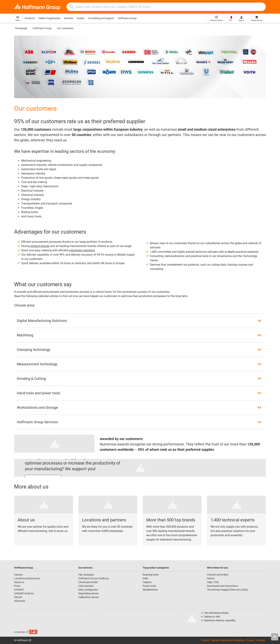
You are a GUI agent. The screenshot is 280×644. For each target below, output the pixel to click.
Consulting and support (101, 18)
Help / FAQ (213, 582)
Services (69, 18)
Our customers (65, 28)
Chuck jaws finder (88, 582)
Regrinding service (88, 593)
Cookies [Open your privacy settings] (261, 640)
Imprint (205, 640)
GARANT (19, 590)
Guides (81, 18)
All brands (20, 601)
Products (30, 18)
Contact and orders (218, 575)
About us (19, 582)
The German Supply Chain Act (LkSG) (227, 590)
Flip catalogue (86, 575)
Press (17, 586)
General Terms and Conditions (228, 640)
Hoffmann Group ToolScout (94, 578)
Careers (18, 575)
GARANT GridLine (24, 593)
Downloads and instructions (222, 586)
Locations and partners (27, 578)
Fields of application (49, 18)
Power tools (149, 586)
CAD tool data (86, 586)
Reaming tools (151, 575)
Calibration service (89, 597)
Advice (211, 578)
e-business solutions (82, 250)
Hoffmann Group (127, 18)
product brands (40, 246)
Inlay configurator (88, 590)
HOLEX (18, 597)
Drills (145, 578)
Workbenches (150, 590)
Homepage (21, 28)
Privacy (250, 640)
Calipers (147, 582)
